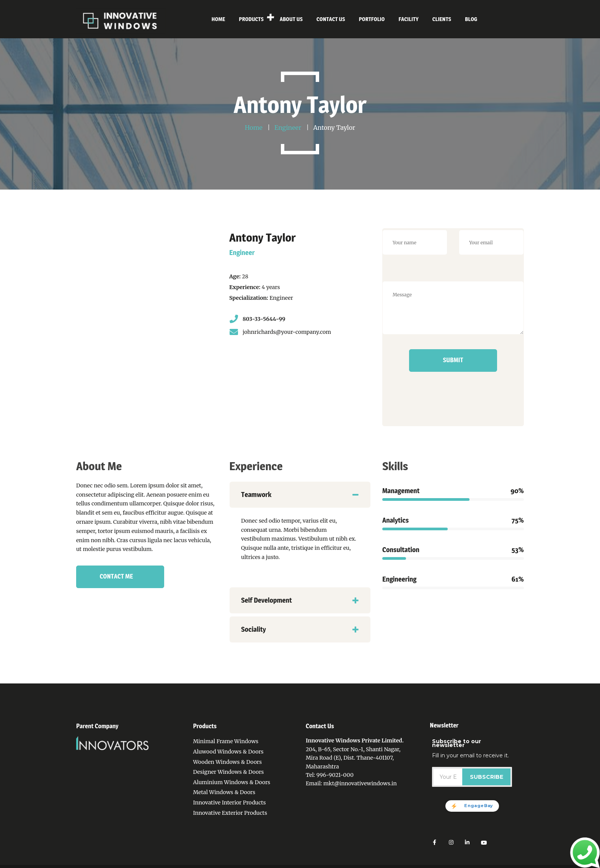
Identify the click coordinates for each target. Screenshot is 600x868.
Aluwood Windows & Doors (228, 752)
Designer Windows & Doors (228, 772)
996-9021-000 (335, 775)
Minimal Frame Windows (226, 741)
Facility (395, 863)
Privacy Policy (282, 863)
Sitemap (420, 863)
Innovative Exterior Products (230, 813)
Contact (344, 863)
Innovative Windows (134, 863)
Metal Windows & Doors (224, 792)
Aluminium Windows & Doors (232, 782)
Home (252, 863)
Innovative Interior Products (229, 803)
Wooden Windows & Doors (227, 762)
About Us (317, 863)
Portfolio (369, 863)
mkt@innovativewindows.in (360, 783)
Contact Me (116, 576)
